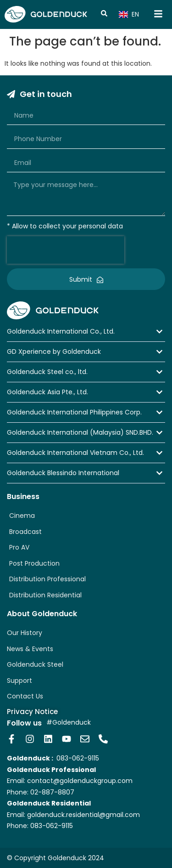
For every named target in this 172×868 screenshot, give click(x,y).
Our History (25, 633)
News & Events (30, 649)
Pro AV (19, 547)
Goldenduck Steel (35, 664)
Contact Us (25, 696)
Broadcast (25, 532)
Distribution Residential (45, 595)
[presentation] (66, 250)
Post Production (34, 563)
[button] (86, 332)
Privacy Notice (32, 712)
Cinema (22, 516)
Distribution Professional (47, 579)
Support (19, 681)
